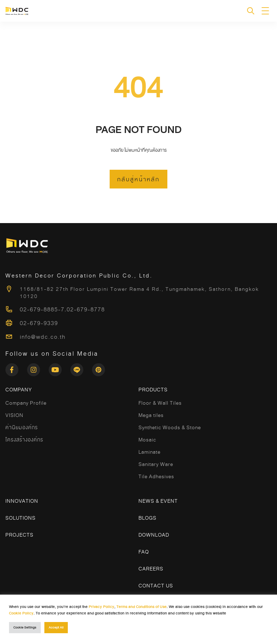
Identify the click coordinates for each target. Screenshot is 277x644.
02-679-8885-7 (42, 310)
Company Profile (26, 403)
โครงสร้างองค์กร (24, 440)
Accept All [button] (56, 628)
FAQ (144, 552)
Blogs (148, 518)
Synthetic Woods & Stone (170, 427)
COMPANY (19, 390)
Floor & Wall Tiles (160, 403)
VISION (14, 415)
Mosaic (147, 440)
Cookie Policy (21, 613)
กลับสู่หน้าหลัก (138, 179)
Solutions (21, 518)
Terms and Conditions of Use (142, 607)
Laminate (150, 452)
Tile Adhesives (156, 476)
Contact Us (156, 586)
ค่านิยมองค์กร (22, 427)
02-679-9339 (39, 323)
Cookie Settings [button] (25, 628)
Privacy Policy (102, 607)
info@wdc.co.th (43, 337)
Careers (151, 569)
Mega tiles (151, 415)
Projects (19, 535)
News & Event (158, 501)
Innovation (22, 501)
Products (153, 390)
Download (154, 535)
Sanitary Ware (156, 464)
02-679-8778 (86, 310)
